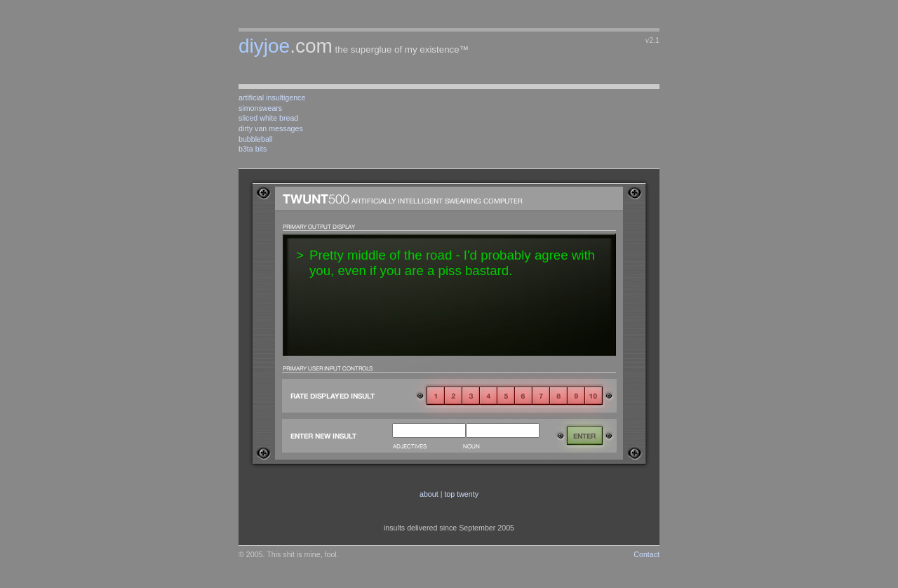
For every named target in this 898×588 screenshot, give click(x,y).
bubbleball (256, 139)
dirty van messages (271, 128)
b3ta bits (253, 149)
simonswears (260, 108)
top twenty (461, 494)
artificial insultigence (272, 98)
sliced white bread (268, 118)
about (429, 494)
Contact (646, 554)
